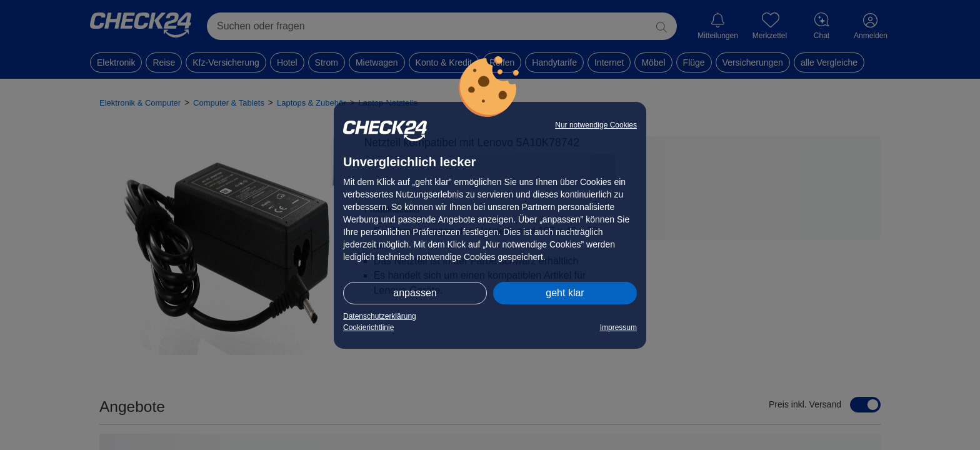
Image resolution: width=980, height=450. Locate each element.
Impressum (618, 327)
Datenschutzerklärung (380, 316)
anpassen (415, 293)
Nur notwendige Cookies (596, 125)
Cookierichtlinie (368, 327)
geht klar (565, 293)
